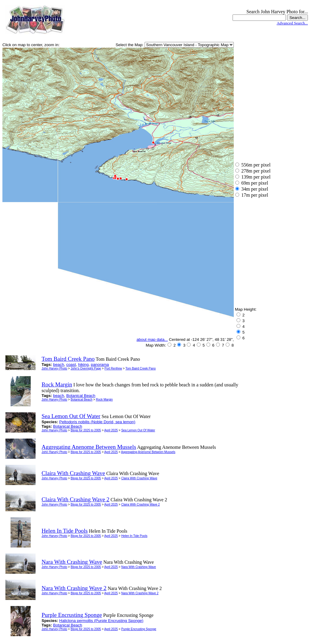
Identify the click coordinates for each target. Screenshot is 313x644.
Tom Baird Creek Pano (141, 368)
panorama (100, 365)
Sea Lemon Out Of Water (138, 430)
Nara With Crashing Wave (138, 567)
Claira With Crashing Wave (139, 478)
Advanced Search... (292, 23)
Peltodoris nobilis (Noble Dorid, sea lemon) (97, 422)
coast (71, 365)
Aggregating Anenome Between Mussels (148, 452)
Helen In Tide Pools (134, 536)
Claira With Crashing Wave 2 (140, 504)
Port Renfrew (113, 368)
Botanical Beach (81, 396)
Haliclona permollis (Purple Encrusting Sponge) (101, 621)
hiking (83, 365)
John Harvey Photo (54, 368)
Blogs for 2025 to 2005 (86, 430)
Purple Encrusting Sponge (139, 629)
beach (58, 365)
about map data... (152, 339)
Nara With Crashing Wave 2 (140, 593)
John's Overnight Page (86, 368)
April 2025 (111, 430)
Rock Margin (104, 400)
